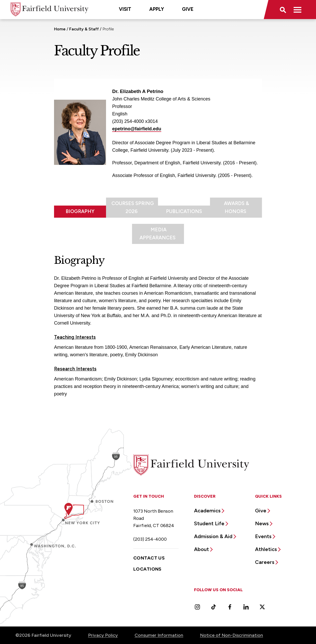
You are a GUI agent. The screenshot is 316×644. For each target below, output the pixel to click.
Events (263, 536)
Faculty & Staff (84, 29)
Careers (265, 562)
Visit (125, 9)
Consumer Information (159, 635)
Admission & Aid (213, 536)
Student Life (209, 523)
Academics (207, 511)
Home (60, 29)
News (262, 523)
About (201, 549)
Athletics (266, 549)
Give (188, 9)
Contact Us (149, 558)
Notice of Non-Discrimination (231, 635)
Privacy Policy (103, 635)
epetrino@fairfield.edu (137, 129)
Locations (147, 569)
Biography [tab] (80, 211)
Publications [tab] (184, 211)
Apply (157, 9)
